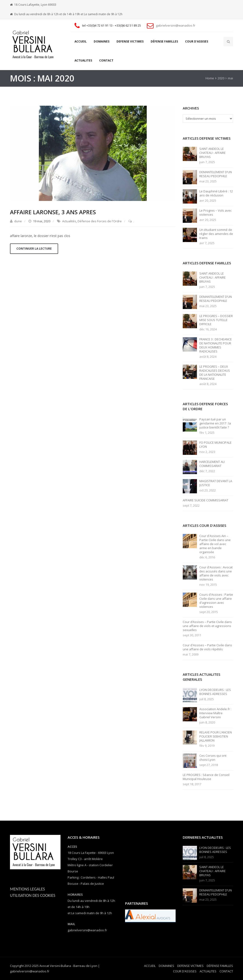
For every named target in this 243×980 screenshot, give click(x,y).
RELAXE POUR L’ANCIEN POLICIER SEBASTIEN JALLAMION (216, 736)
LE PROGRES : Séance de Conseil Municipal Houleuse (206, 777)
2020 (221, 78)
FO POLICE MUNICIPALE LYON (215, 445)
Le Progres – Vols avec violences (215, 213)
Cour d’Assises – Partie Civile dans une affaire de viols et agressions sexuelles (207, 626)
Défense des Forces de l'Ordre (100, 221)
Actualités (69, 221)
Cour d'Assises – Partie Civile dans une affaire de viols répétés (207, 647)
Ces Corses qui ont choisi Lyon (213, 758)
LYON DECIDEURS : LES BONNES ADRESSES (215, 692)
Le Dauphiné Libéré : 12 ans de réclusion (216, 193)
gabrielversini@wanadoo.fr (176, 25)
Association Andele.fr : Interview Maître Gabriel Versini (215, 713)
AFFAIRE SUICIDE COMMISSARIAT (206, 500)
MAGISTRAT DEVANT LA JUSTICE (216, 483)
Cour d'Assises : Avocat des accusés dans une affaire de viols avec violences (216, 573)
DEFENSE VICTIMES (130, 41)
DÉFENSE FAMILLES (164, 41)
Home (210, 78)
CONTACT (106, 60)
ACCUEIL (81, 41)
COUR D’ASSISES (197, 41)
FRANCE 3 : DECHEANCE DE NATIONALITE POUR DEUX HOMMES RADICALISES (216, 345)
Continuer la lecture (34, 249)
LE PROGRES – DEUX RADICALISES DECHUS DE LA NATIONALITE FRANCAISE (215, 373)
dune (18, 221)
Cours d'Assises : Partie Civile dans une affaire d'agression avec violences (216, 601)
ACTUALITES (83, 60)
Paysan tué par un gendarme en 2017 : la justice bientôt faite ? (215, 423)
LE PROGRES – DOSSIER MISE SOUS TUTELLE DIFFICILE (216, 320)
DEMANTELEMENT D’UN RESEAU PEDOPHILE (216, 174)
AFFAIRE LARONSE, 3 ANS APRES (53, 212)
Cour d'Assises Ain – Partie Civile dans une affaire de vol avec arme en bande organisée (215, 544)
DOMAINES (102, 41)
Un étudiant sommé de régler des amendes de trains (216, 234)
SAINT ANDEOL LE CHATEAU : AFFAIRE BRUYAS (213, 153)
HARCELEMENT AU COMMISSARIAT (212, 464)
